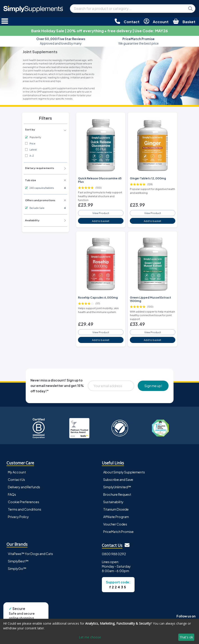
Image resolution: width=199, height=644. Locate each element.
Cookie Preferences (24, 502)
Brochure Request (117, 494)
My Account (17, 472)
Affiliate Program (116, 517)
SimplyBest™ (18, 561)
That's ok (186, 637)
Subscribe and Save (118, 480)
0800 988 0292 (114, 554)
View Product (101, 213)
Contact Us (16, 480)
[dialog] (99, 631)
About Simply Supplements (124, 472)
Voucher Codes (115, 524)
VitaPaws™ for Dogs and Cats (30, 554)
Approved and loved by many (61, 41)
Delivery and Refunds (24, 487)
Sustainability (113, 502)
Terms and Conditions (25, 509)
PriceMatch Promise (118, 532)
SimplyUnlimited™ (117, 487)
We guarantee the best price (138, 41)
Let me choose (90, 637)
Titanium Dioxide (116, 509)
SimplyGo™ (17, 569)
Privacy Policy (18, 517)
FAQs (12, 494)
